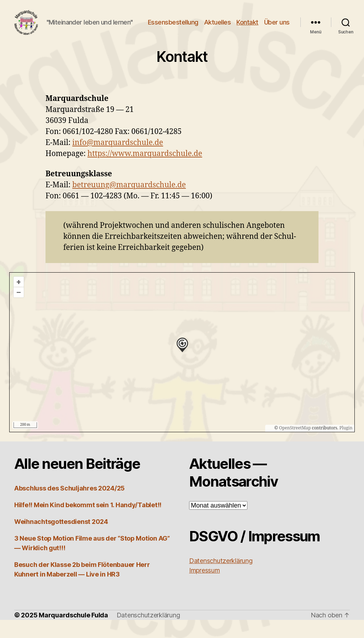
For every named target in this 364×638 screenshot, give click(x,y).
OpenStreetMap (295, 446)
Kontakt (279, 26)
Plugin (346, 446)
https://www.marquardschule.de (145, 172)
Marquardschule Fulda (73, 633)
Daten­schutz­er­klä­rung (221, 579)
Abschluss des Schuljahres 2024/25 (69, 506)
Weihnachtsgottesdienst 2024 (61, 540)
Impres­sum (205, 588)
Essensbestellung (204, 26)
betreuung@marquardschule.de (129, 203)
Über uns (277, 36)
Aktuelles (249, 26)
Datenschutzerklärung (148, 633)
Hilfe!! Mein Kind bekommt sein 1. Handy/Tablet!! (88, 523)
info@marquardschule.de (117, 161)
